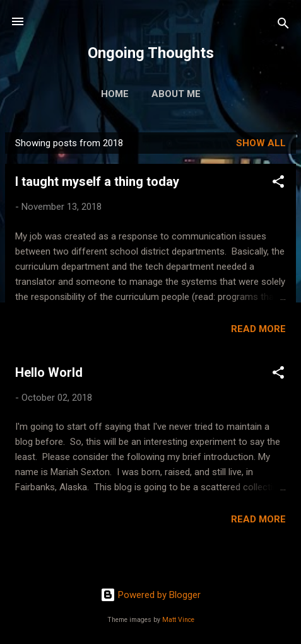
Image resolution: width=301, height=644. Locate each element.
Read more (258, 329)
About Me (176, 94)
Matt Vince (178, 620)
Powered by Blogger (150, 595)
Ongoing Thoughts (151, 53)
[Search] (283, 26)
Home (115, 94)
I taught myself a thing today (97, 181)
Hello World (49, 372)
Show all (261, 143)
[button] (278, 184)
